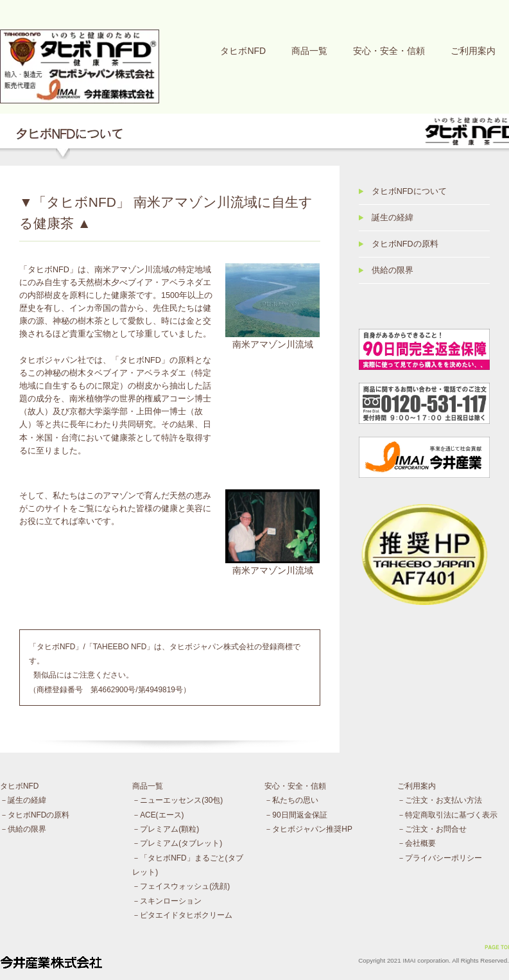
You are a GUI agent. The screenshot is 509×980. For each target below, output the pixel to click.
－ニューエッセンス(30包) (177, 800)
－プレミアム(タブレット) (177, 843)
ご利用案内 (473, 51)
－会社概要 (417, 843)
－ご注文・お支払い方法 (440, 800)
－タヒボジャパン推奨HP (308, 829)
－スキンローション (167, 901)
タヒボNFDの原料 (405, 244)
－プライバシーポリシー (440, 858)
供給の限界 (393, 270)
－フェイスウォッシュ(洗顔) (181, 886)
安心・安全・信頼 (389, 51)
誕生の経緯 (393, 218)
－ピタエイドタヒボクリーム (182, 915)
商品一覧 (309, 51)
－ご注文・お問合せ (432, 829)
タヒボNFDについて (409, 191)
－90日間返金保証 (296, 815)
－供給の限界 (23, 829)
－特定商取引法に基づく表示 (447, 815)
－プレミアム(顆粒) (166, 829)
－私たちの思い (291, 800)
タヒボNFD (243, 51)
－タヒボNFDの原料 (35, 815)
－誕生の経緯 (23, 800)
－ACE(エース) (158, 815)
